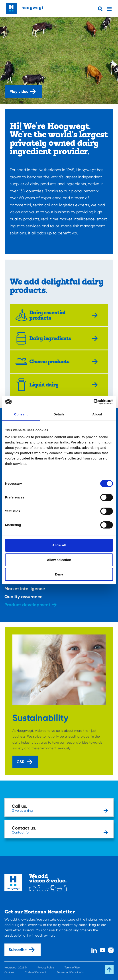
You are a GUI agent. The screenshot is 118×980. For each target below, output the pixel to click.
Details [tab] (59, 414)
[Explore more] (96, 315)
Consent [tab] (21, 414)
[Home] (25, 7)
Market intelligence (28, 589)
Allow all (59, 545)
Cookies (9, 972)
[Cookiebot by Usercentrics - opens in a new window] (93, 402)
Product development (30, 605)
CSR (25, 762)
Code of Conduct (35, 972)
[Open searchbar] (101, 9)
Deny (59, 574)
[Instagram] (111, 950)
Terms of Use (72, 968)
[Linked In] (94, 950)
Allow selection (59, 560)
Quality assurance (27, 597)
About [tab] (97, 414)
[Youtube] (102, 950)
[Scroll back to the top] (109, 970)
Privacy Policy (46, 968)
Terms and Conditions (70, 972)
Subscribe (22, 950)
